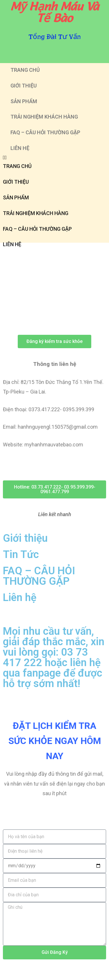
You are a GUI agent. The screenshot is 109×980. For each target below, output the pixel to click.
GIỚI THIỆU (24, 86)
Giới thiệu (25, 538)
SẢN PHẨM (24, 101)
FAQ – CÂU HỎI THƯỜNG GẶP (45, 132)
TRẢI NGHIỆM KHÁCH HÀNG (44, 117)
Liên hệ (20, 598)
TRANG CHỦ (25, 70)
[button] (54, 157)
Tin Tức (21, 555)
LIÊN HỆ (20, 148)
